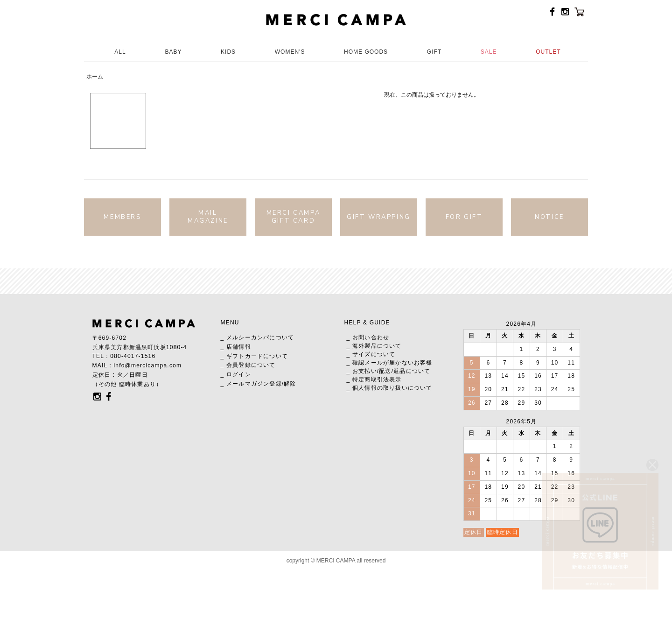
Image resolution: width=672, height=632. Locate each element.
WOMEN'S (290, 52)
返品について (412, 371)
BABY (173, 52)
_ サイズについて (371, 354)
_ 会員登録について (248, 365)
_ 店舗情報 (236, 347)
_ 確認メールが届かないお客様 (390, 363)
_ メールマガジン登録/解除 (259, 384)
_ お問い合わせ (368, 337)
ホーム (95, 77)
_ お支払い (362, 371)
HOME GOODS (366, 52)
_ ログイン (236, 374)
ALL (120, 52)
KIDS (228, 52)
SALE (489, 52)
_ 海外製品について (374, 346)
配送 (385, 371)
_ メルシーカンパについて (258, 337)
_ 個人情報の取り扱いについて (390, 388)
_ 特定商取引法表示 (374, 379)
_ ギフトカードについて (254, 356)
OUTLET (548, 52)
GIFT (434, 52)
